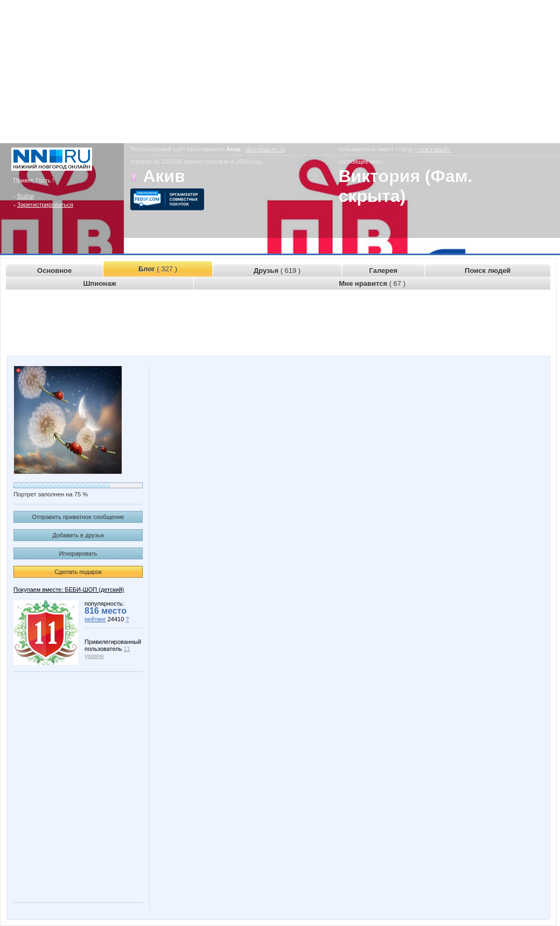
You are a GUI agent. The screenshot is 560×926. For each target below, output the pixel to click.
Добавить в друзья (78, 535)
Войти (26, 196)
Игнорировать (78, 553)
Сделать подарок (78, 572)
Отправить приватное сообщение (78, 517)
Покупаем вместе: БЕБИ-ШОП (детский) (69, 590)
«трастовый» (432, 149)
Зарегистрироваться (45, 205)
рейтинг (95, 619)
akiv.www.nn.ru (265, 149)
